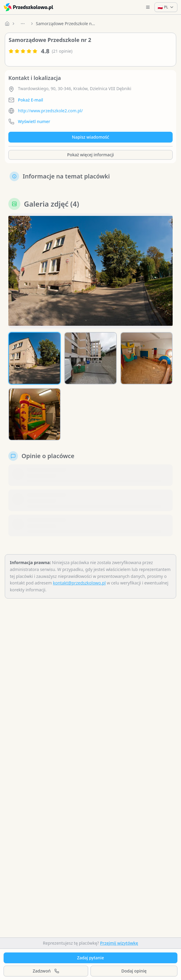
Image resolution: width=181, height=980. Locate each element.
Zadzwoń (46, 971)
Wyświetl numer (34, 121)
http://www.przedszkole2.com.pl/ (50, 111)
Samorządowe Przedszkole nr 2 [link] (66, 24)
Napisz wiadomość (90, 137)
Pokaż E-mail (30, 100)
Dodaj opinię (134, 971)
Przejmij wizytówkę (119, 943)
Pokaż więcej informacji (90, 155)
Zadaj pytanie (90, 958)
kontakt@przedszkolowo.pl (79, 583)
